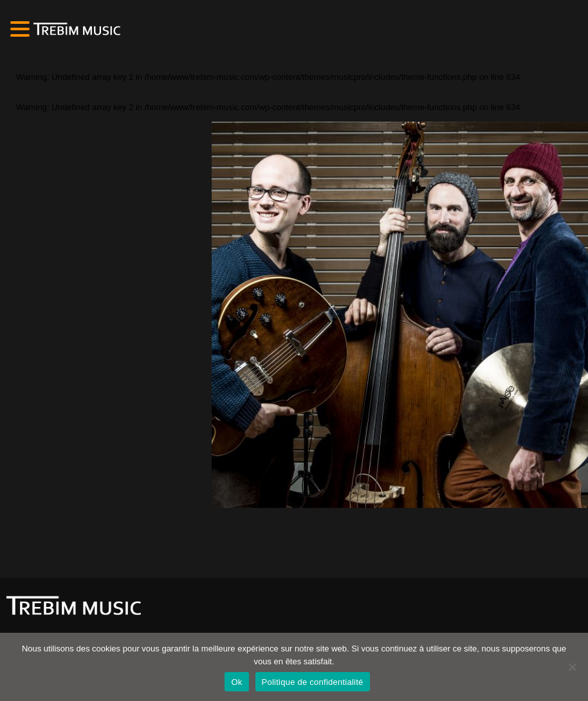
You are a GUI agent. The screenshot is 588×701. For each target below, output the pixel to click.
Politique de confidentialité (313, 682)
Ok (236, 682)
